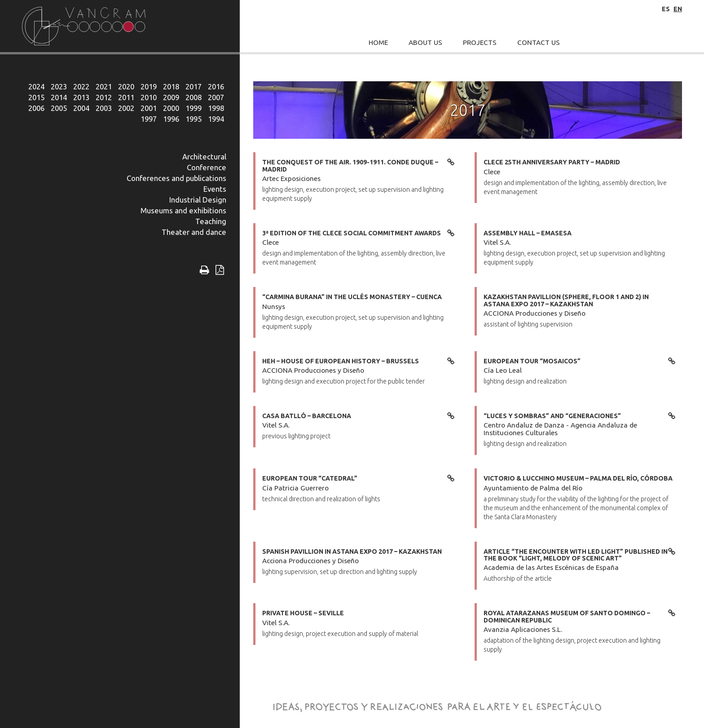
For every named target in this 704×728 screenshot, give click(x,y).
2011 (126, 97)
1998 (216, 108)
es (666, 9)
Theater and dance (194, 232)
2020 (126, 86)
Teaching (211, 221)
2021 (104, 86)
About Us (425, 42)
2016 (216, 86)
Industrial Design (198, 200)
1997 (149, 119)
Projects (480, 42)
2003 (104, 108)
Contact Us (539, 42)
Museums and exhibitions (183, 210)
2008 (194, 97)
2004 (81, 108)
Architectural (204, 157)
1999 (194, 108)
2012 (104, 97)
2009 (171, 97)
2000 (171, 108)
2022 (81, 86)
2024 (36, 86)
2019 (149, 86)
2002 (126, 108)
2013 (81, 97)
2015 (36, 97)
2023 (59, 86)
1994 (216, 119)
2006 (36, 108)
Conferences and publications (176, 178)
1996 (171, 119)
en (678, 9)
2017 (194, 86)
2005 (59, 108)
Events (215, 189)
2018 (171, 86)
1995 (194, 119)
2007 (216, 97)
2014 (59, 97)
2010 (149, 97)
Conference (207, 167)
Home (378, 42)
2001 (149, 108)
